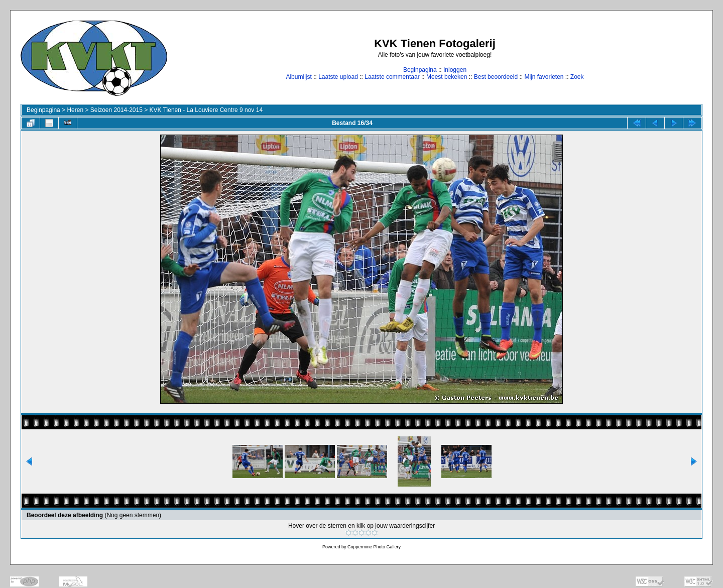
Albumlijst (298, 77)
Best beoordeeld (496, 77)
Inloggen (455, 70)
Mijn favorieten (544, 77)
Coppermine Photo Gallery (374, 547)
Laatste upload (338, 77)
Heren (75, 110)
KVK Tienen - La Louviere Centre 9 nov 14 (206, 110)
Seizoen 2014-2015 (116, 110)
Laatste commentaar (392, 77)
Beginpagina (420, 70)
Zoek (577, 77)
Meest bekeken (447, 77)
